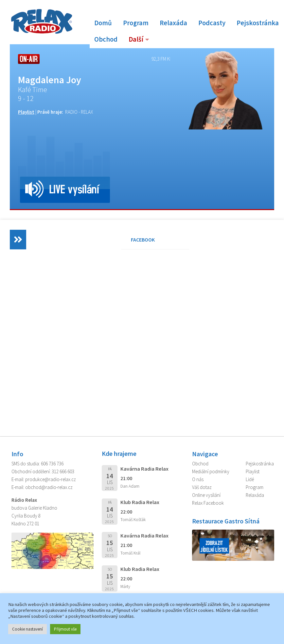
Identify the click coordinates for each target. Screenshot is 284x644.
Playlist (26, 112)
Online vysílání (206, 495)
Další (136, 39)
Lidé (250, 479)
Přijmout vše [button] (65, 629)
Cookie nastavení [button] (27, 629)
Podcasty (212, 23)
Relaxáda (173, 23)
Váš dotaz (202, 487)
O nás (198, 479)
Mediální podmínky (211, 471)
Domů (103, 23)
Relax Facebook (208, 503)
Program (136, 23)
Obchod (106, 39)
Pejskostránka (258, 23)
